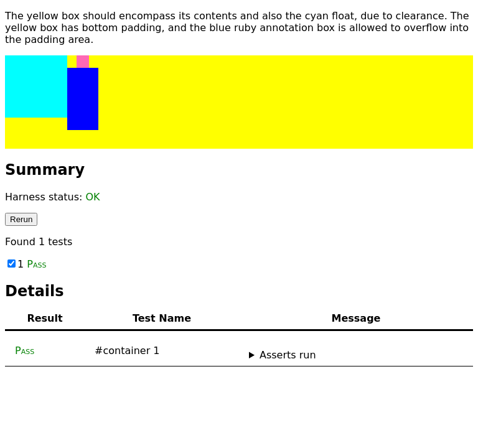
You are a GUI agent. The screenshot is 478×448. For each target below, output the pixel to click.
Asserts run (288, 355)
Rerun (21, 219)
